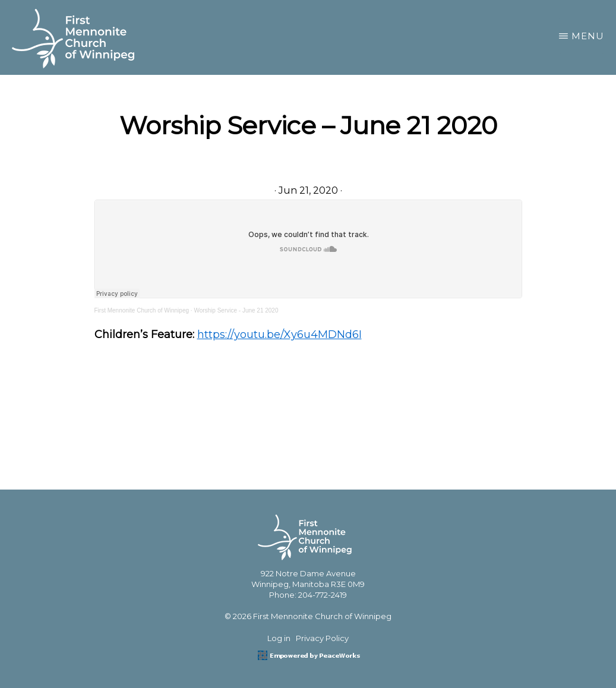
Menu (588, 36)
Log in (279, 638)
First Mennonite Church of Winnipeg (142, 310)
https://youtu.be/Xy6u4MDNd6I (279, 334)
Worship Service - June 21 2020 (236, 310)
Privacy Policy (322, 638)
